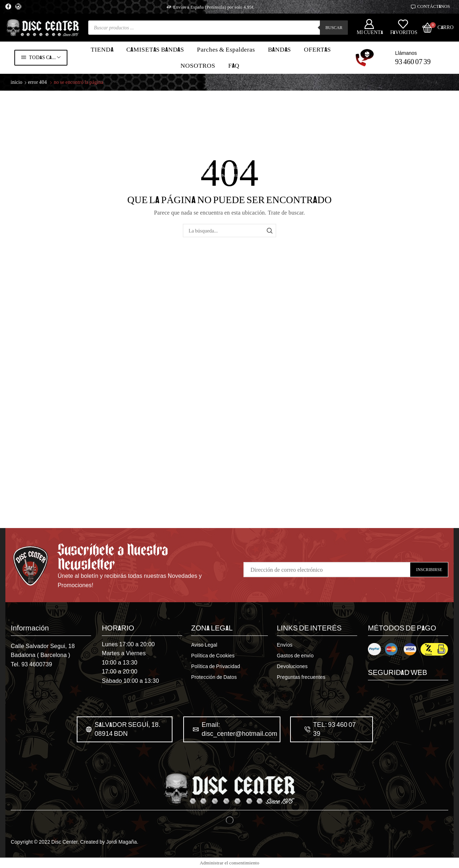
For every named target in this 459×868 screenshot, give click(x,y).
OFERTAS (317, 49)
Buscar (334, 27)
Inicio (17, 82)
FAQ (234, 66)
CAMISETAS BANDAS (155, 49)
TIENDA (102, 49)
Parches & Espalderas (226, 49)
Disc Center (64, 842)
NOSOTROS (198, 66)
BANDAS (279, 49)
